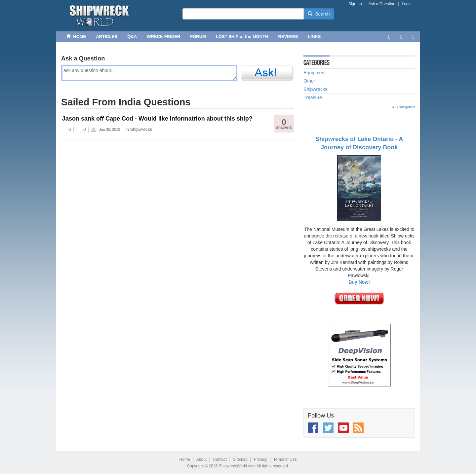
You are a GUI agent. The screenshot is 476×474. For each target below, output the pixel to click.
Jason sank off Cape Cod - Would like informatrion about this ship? (157, 119)
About (201, 459)
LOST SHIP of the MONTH (242, 36)
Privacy (260, 459)
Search (319, 14)
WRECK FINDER (163, 36)
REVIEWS (288, 36)
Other (309, 81)
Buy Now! (359, 282)
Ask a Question (382, 4)
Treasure (313, 97)
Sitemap (240, 459)
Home (185, 459)
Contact (220, 459)
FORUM (198, 36)
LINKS (315, 36)
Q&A (132, 36)
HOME (76, 36)
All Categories (404, 107)
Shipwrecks (141, 129)
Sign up (355, 4)
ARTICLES (107, 36)
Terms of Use (285, 459)
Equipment (315, 73)
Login (407, 4)
